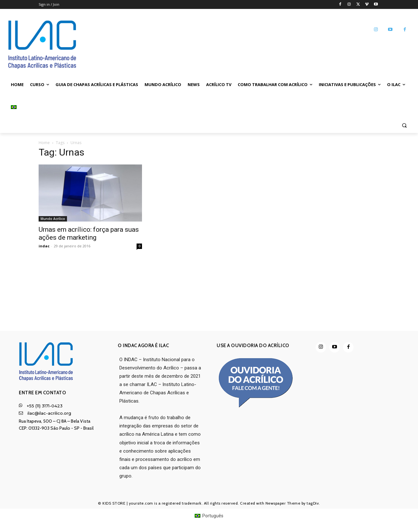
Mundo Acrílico (53, 219)
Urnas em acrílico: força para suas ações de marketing (89, 233)
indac (44, 246)
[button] (404, 125)
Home (44, 143)
